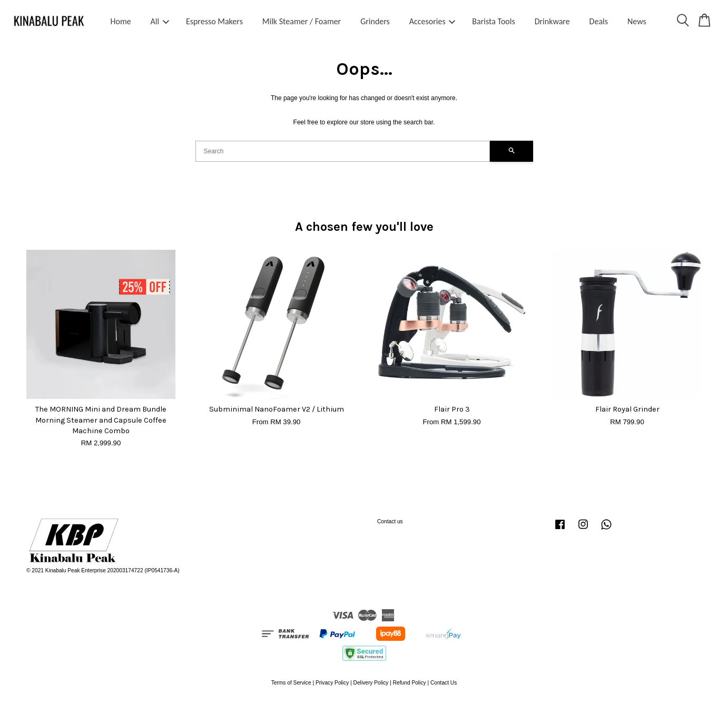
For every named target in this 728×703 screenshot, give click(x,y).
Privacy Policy (332, 683)
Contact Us (444, 683)
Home (121, 21)
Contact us (390, 521)
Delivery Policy (371, 683)
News (637, 21)
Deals (599, 21)
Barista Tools (493, 21)
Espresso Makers (214, 21)
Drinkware (552, 21)
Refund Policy (410, 683)
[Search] (343, 151)
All (160, 21)
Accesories (432, 21)
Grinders (375, 21)
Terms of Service (291, 683)
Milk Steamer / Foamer (302, 21)
